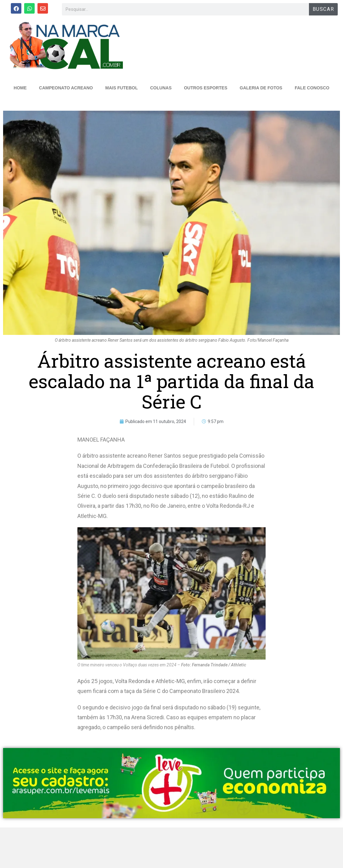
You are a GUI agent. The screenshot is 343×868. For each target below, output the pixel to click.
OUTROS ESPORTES (206, 88)
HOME (20, 88)
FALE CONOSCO (312, 88)
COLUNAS (161, 88)
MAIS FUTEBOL (122, 88)
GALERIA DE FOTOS (261, 88)
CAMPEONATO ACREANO (66, 88)
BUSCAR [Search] (323, 9)
